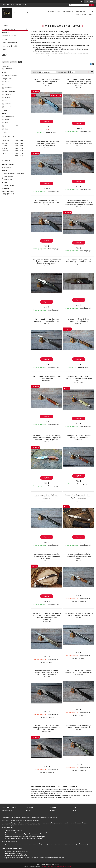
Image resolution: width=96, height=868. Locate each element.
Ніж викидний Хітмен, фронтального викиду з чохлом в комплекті (79, 614)
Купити (47, 121)
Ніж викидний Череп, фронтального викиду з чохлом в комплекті (79, 726)
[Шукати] (91, 5)
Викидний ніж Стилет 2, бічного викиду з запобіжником (79, 437)
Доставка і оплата (8, 810)
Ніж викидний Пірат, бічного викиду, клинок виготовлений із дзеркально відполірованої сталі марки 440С (47, 438)
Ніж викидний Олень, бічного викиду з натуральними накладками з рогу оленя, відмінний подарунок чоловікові (47, 616)
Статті (4, 49)
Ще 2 (5, 132)
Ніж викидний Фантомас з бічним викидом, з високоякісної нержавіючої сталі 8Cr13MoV (47, 143)
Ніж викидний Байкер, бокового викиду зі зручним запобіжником (47, 320)
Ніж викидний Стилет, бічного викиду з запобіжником (47, 377)
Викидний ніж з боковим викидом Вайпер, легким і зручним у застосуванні (47, 81)
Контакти (76, 12)
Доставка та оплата (87, 12)
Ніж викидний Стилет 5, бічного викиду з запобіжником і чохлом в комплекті (47, 497)
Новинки (52, 810)
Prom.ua (57, 864)
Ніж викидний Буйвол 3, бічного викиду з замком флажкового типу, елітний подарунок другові (47, 727)
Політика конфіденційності (65, 866)
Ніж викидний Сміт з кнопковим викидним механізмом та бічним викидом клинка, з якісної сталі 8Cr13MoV (79, 82)
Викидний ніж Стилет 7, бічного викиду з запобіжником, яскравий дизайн (79, 378)
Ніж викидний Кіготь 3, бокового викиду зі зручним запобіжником (79, 261)
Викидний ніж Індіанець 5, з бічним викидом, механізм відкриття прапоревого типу (79, 497)
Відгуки (91, 14)
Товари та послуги (62, 12)
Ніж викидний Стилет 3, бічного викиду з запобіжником (79, 320)
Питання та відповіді (9, 46)
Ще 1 (5, 110)
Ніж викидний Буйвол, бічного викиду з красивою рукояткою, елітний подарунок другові (47, 672)
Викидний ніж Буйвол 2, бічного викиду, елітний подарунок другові (79, 671)
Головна (51, 12)
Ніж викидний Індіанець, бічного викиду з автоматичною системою (79, 142)
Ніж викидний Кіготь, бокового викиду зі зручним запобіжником (47, 202)
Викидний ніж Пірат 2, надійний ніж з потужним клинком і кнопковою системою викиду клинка (47, 262)
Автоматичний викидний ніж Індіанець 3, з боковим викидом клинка (79, 556)
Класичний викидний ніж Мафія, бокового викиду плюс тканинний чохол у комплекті (47, 556)
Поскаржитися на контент (49, 866)
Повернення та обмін (10, 43)
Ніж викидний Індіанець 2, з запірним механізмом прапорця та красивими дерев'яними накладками (79, 203)
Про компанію (82, 14)
